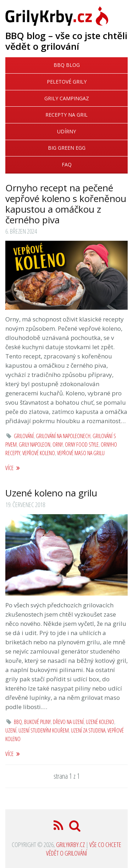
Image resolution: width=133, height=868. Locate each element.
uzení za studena (88, 730)
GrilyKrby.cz (70, 845)
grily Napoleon (35, 444)
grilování (24, 436)
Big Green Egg (67, 148)
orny (58, 444)
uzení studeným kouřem (44, 730)
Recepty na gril (66, 115)
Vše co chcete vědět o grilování (84, 849)
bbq (18, 722)
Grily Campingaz (67, 98)
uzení (11, 730)
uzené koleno (100, 722)
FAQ (67, 164)
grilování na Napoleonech (63, 436)
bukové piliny (37, 722)
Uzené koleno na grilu (51, 493)
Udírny (66, 131)
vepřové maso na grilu (81, 453)
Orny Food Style (82, 444)
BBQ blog (67, 65)
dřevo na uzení (68, 722)
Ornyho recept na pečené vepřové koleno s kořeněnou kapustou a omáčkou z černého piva (66, 204)
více (13, 468)
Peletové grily (67, 82)
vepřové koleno (39, 453)
